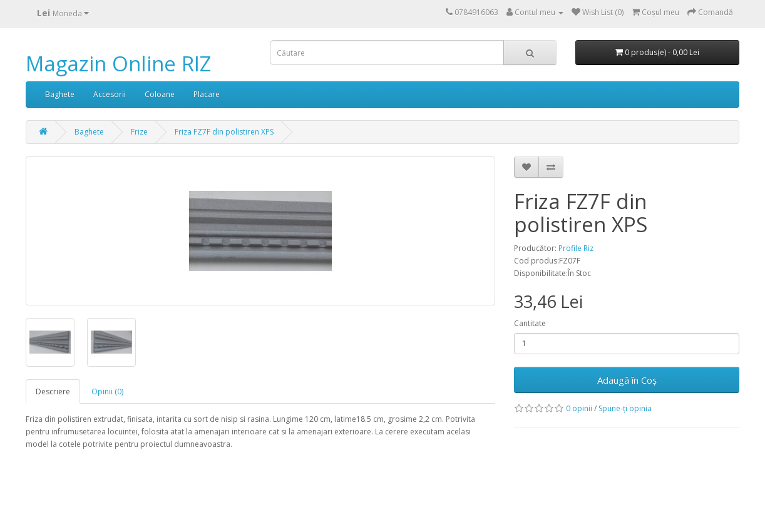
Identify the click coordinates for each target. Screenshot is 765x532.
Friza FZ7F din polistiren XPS (224, 132)
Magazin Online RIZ (118, 64)
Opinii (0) (107, 391)
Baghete (60, 94)
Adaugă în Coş (627, 380)
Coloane (160, 94)
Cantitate (530, 323)
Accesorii (110, 94)
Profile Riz (576, 248)
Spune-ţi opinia (625, 408)
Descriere (53, 391)
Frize (139, 132)
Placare (207, 94)
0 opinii (579, 408)
